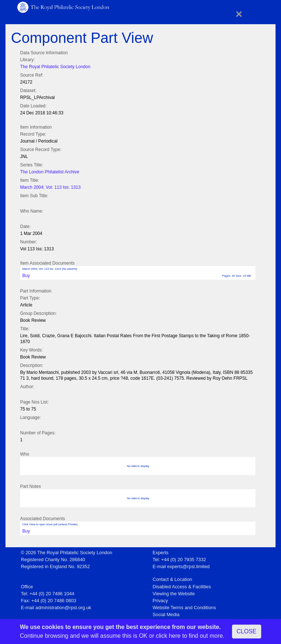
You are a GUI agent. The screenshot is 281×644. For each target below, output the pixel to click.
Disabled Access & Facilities (182, 587)
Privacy (160, 601)
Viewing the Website (174, 594)
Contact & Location (172, 579)
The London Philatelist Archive (50, 172)
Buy (26, 276)
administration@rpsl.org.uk (63, 608)
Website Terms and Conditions (184, 608)
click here (168, 636)
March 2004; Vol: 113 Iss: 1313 (50, 187)
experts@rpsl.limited (188, 566)
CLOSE (247, 631)
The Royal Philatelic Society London (55, 67)
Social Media (166, 614)
